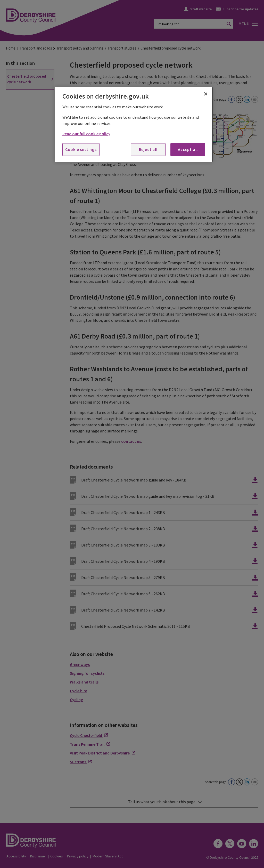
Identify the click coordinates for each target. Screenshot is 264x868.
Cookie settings (81, 149)
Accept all (188, 149)
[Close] (206, 94)
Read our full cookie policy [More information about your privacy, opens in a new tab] (86, 134)
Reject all (148, 149)
